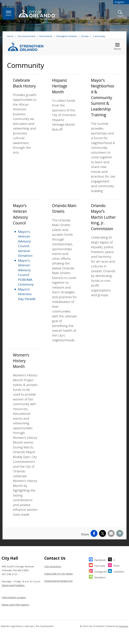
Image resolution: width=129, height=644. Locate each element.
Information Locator (14, 597)
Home (10, 36)
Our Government (27, 36)
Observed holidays (13, 585)
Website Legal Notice (12, 626)
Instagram (101, 571)
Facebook (100, 560)
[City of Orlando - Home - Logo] (38, 15)
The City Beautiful (44, 626)
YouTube (100, 565)
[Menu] (9, 14)
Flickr (117, 565)
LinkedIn (119, 571)
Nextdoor (100, 577)
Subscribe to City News (59, 574)
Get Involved (46, 36)
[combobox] (121, 2)
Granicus (124, 626)
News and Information (15, 605)
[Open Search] (121, 14)
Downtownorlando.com (58, 581)
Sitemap (29, 626)
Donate (85, 36)
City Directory (53, 566)
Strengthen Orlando (67, 36)
